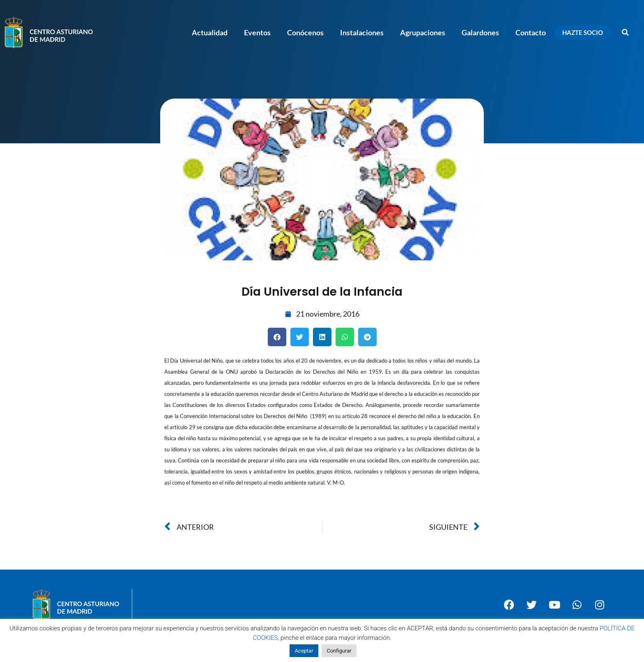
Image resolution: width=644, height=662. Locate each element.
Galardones (480, 32)
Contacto (531, 32)
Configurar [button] (339, 651)
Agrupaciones (423, 32)
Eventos (257, 32)
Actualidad (210, 32)
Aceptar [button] (304, 651)
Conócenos (305, 32)
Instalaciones (362, 32)
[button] (626, 32)
